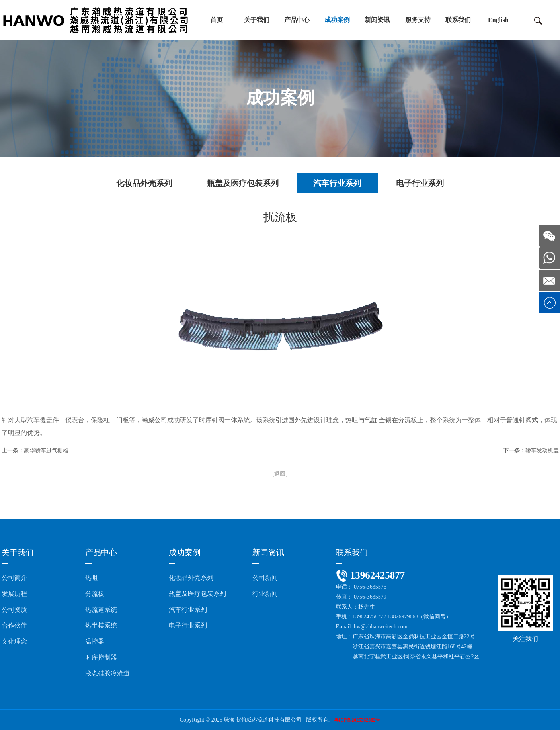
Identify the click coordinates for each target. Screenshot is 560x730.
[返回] (280, 474)
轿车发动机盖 (542, 451)
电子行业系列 (420, 183)
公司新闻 (265, 578)
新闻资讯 (377, 20)
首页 (217, 20)
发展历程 (14, 594)
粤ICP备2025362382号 (357, 720)
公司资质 (14, 610)
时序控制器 (101, 657)
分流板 (95, 594)
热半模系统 (101, 625)
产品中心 (297, 20)
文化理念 (14, 641)
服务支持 (418, 20)
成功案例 (337, 20)
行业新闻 (265, 594)
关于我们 (257, 20)
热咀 (92, 578)
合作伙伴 (14, 625)
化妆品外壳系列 (144, 183)
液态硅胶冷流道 (107, 673)
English (498, 20)
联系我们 (458, 20)
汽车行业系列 (337, 183)
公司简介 (14, 578)
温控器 (95, 641)
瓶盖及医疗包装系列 (243, 183)
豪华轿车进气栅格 (46, 451)
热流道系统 (101, 610)
